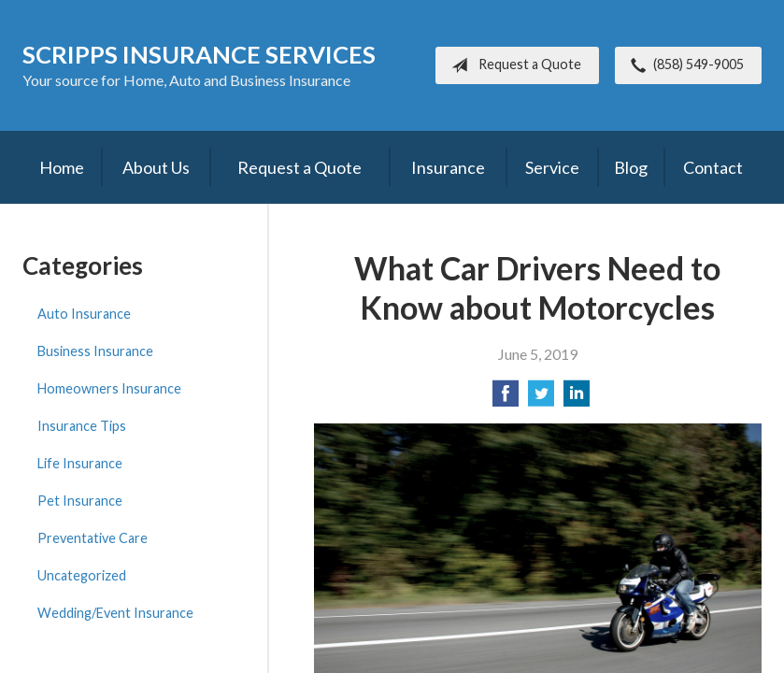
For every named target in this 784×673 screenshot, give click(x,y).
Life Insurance (80, 463)
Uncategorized (82, 575)
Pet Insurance (80, 501)
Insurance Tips (82, 426)
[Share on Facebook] (506, 399)
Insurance (448, 167)
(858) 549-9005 (684, 65)
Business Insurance (95, 351)
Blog (631, 167)
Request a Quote (513, 65)
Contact (713, 167)
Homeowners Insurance (109, 388)
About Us (156, 167)
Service (552, 167)
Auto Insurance (84, 314)
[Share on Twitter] (541, 399)
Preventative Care (93, 538)
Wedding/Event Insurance (115, 613)
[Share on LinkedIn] (577, 399)
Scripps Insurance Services (199, 54)
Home (62, 167)
